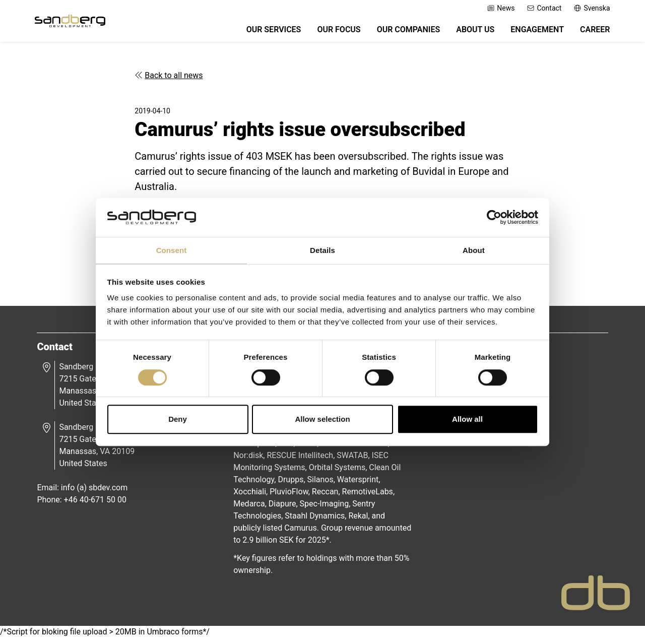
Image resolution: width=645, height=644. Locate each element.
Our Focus (334, 31)
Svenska (587, 8)
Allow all (467, 420)
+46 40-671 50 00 (98, 505)
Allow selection (322, 420)
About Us (470, 31)
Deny (178, 420)
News (496, 8)
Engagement (532, 31)
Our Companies (403, 31)
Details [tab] (322, 250)
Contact (539, 8)
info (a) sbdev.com (97, 493)
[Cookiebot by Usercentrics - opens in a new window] (494, 217)
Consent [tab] (172, 250)
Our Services (268, 31)
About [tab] (474, 250)
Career (590, 31)
